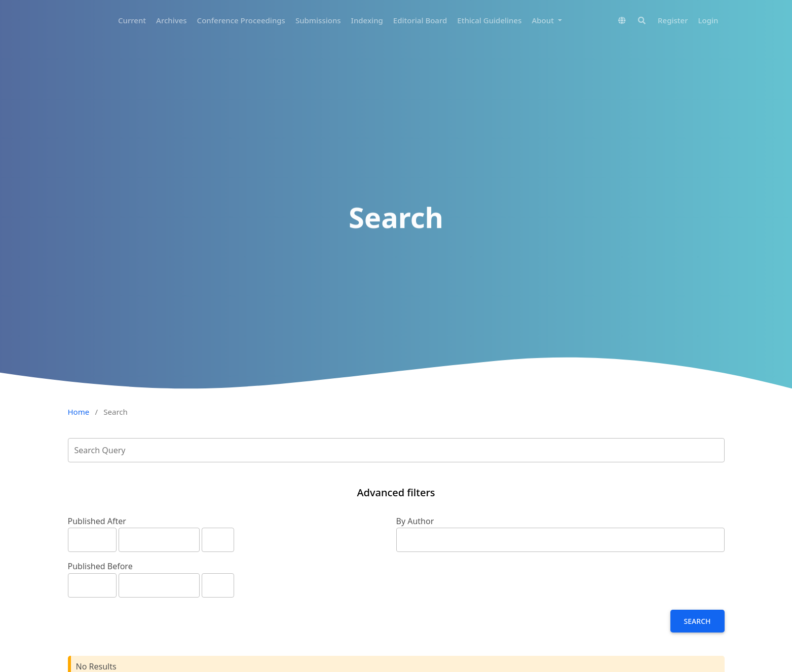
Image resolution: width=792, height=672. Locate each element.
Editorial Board (420, 20)
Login (708, 20)
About (543, 20)
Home (79, 412)
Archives (172, 20)
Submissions (318, 20)
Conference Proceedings (241, 20)
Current (132, 20)
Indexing (367, 20)
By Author (415, 521)
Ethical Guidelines (489, 20)
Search (697, 621)
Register (673, 20)
